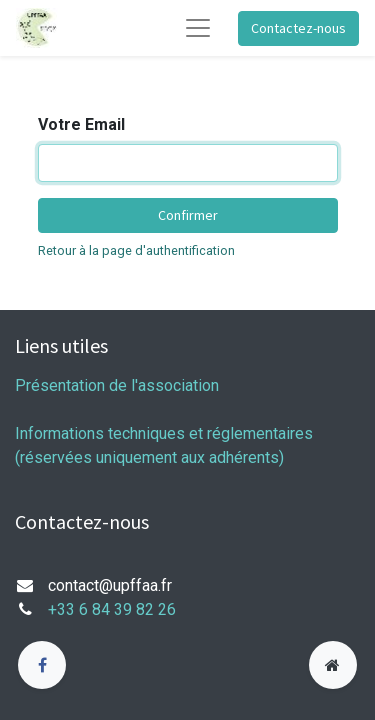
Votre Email (81, 124)
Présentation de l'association (117, 385)
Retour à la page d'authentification (136, 250)
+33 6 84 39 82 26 (112, 609)
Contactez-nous (298, 28)
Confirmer (188, 215)
